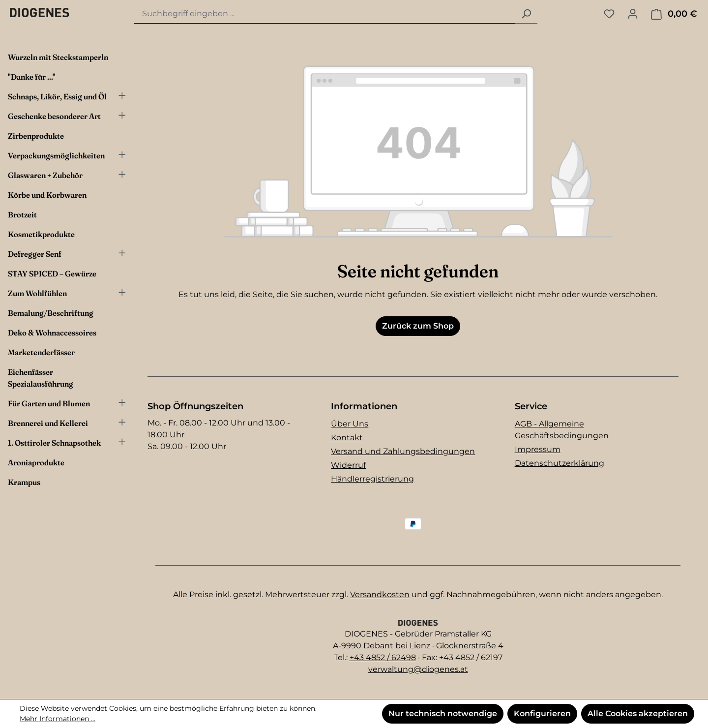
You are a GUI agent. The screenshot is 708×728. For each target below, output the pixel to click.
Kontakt (347, 438)
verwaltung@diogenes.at (418, 669)
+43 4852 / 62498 (383, 657)
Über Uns (350, 424)
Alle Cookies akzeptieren (638, 713)
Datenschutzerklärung (560, 463)
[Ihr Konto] (633, 14)
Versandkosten (380, 594)
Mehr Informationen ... (58, 719)
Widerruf (348, 465)
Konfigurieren (542, 713)
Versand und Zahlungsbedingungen (403, 451)
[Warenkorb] (674, 14)
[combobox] (325, 14)
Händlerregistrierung (372, 479)
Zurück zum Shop (418, 326)
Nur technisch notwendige (443, 713)
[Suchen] (526, 14)
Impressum (538, 449)
